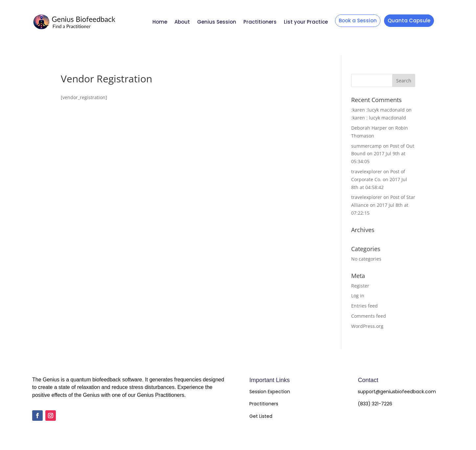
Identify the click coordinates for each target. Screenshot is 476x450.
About (182, 22)
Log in (358, 296)
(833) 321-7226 (375, 404)
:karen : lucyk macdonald (379, 118)
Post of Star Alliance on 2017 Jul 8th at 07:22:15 (383, 205)
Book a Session (358, 21)
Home (160, 22)
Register (360, 286)
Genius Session (217, 22)
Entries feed (364, 306)
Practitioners (260, 22)
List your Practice (306, 22)
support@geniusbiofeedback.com (397, 392)
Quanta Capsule (409, 21)
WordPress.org (367, 326)
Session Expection (270, 392)
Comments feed (369, 316)
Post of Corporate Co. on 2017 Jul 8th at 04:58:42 (379, 179)
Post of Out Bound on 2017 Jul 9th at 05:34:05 (383, 154)
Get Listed (261, 416)
